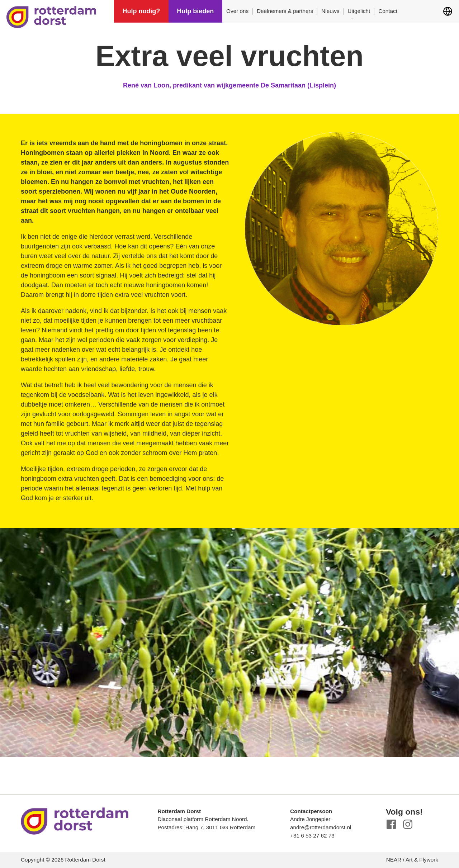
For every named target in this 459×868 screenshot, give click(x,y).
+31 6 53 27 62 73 (312, 836)
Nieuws (330, 11)
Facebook (391, 824)
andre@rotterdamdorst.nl (321, 827)
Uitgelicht (359, 11)
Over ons (237, 11)
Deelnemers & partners (285, 11)
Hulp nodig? (141, 11)
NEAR (394, 860)
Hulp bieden (195, 11)
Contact (388, 11)
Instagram (408, 824)
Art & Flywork (422, 860)
